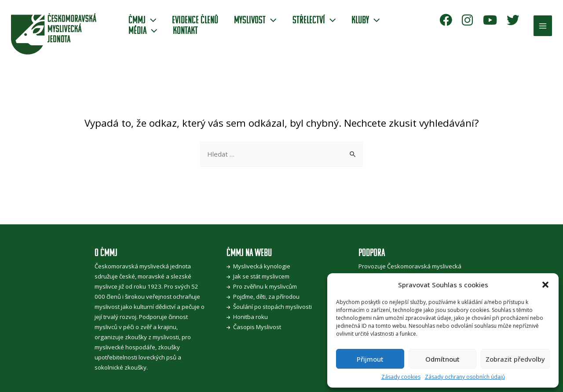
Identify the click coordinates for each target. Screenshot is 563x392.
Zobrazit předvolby (515, 359)
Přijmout (370, 359)
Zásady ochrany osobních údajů (465, 377)
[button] (545, 285)
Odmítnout (442, 359)
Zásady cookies (401, 377)
